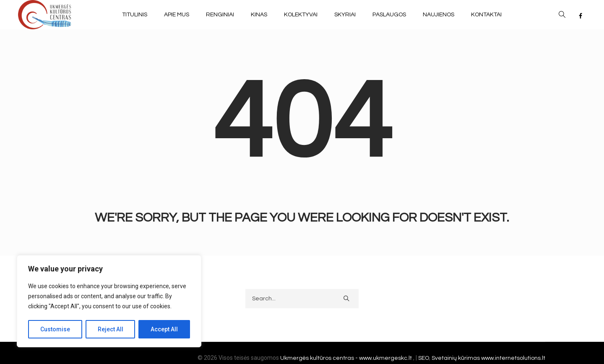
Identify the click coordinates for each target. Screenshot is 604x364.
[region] (109, 301)
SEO (424, 358)
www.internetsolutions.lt (513, 358)
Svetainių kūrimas (456, 358)
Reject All (111, 329)
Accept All (164, 329)
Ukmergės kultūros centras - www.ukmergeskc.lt (347, 358)
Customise (55, 329)
